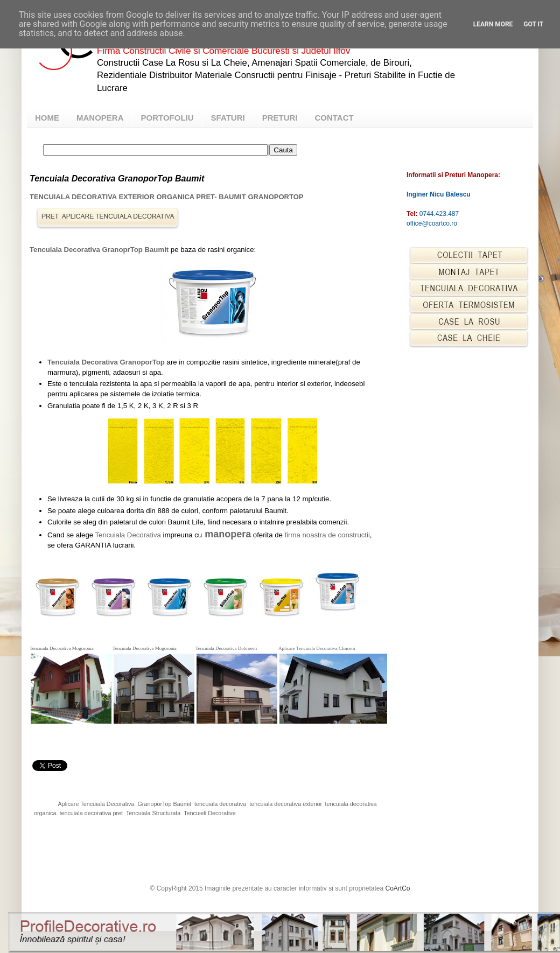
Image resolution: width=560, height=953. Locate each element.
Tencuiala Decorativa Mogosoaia (62, 648)
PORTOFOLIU (167, 118)
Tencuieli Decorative (210, 813)
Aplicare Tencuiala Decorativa (96, 804)
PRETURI (280, 118)
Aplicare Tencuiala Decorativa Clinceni (317, 648)
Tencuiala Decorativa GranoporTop (106, 362)
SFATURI (228, 118)
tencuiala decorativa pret (91, 813)
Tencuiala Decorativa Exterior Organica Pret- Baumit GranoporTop (166, 197)
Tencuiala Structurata (153, 813)
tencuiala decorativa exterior (285, 804)
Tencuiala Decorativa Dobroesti (226, 648)
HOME (47, 118)
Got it (533, 24)
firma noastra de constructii (327, 535)
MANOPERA (100, 118)
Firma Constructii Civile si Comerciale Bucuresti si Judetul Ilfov (223, 51)
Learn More (493, 24)
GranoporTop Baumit (164, 804)
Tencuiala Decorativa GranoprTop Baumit (99, 250)
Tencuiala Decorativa (128, 535)
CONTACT (334, 118)
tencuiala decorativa (220, 804)
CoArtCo (398, 888)
